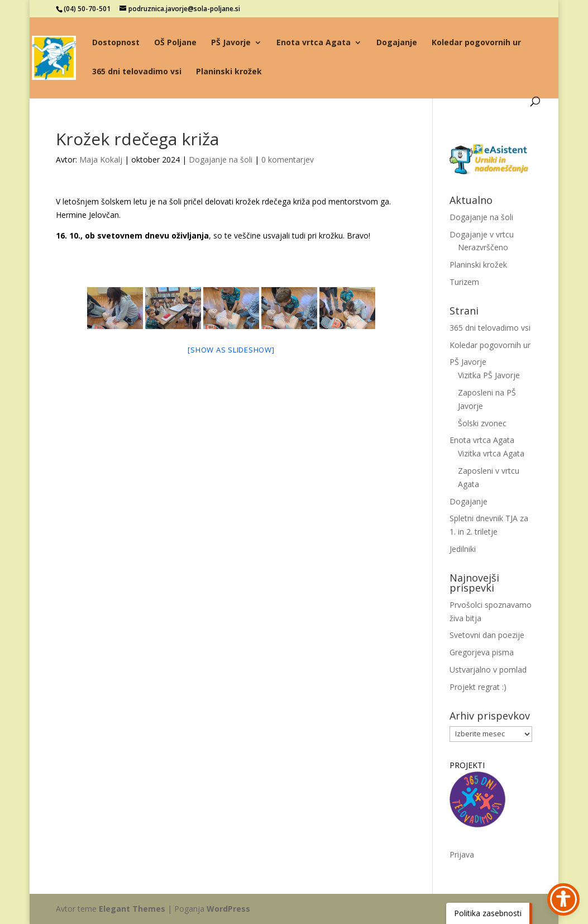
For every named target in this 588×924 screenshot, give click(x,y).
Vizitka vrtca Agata (491, 453)
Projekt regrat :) (478, 687)
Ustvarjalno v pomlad (488, 670)
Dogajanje (397, 43)
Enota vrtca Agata (314, 43)
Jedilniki (463, 549)
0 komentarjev (288, 159)
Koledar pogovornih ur (476, 43)
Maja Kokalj (101, 159)
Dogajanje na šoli (221, 159)
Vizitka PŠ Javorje (489, 375)
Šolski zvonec (482, 423)
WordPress (228, 909)
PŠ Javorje (231, 43)
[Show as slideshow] (231, 350)
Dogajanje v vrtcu (482, 234)
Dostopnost (116, 43)
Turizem (464, 282)
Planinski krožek (229, 72)
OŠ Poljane (175, 43)
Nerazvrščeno (483, 247)
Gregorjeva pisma (482, 652)
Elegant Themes (132, 909)
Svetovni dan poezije (487, 635)
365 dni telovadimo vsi (137, 72)
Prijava (462, 854)
